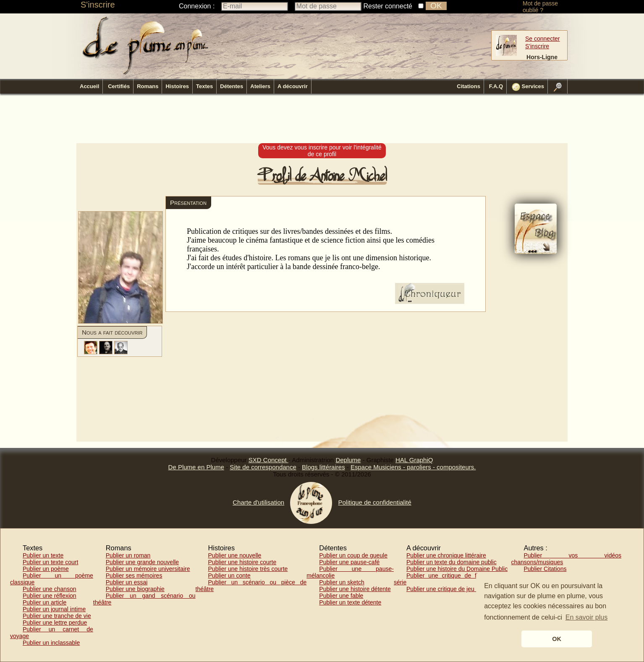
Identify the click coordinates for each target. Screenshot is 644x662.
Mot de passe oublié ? (540, 7)
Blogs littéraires (323, 467)
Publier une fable (341, 596)
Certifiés (119, 86)
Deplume (348, 460)
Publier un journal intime (54, 609)
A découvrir (293, 86)
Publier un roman (128, 555)
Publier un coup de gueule (353, 555)
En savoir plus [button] (587, 617)
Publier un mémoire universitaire (148, 569)
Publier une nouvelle (235, 555)
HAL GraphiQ (414, 460)
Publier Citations (545, 569)
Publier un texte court (50, 562)
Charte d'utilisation (258, 502)
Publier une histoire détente (355, 589)
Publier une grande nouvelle (142, 562)
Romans (148, 86)
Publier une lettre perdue (55, 623)
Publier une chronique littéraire (446, 555)
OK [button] (557, 639)
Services (528, 87)
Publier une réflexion (50, 596)
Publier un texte (43, 555)
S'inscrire (98, 5)
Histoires (177, 86)
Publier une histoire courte (242, 562)
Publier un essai (127, 582)
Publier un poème (46, 569)
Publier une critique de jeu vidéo (448, 589)
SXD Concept (268, 460)
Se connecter (543, 39)
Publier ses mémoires (134, 576)
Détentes (232, 86)
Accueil (89, 86)
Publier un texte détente (350, 602)
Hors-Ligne (542, 57)
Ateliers (260, 86)
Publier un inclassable (51, 643)
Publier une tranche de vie (57, 616)
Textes (204, 86)
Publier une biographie (135, 589)
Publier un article (45, 602)
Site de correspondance (263, 467)
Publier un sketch (342, 582)
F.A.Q (496, 86)
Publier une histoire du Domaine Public (457, 569)
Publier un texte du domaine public (452, 562)
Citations (469, 86)
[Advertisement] (322, 119)
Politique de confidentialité (374, 502)
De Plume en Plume (196, 467)
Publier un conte (229, 576)
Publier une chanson (50, 589)
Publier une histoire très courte (248, 569)
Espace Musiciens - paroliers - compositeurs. (413, 467)
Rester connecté (388, 6)
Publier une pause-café (349, 562)
